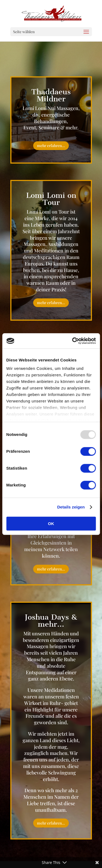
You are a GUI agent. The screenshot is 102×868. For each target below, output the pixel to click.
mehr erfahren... (51, 146)
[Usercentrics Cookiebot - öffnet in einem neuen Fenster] (73, 341)
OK (51, 524)
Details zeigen (71, 507)
